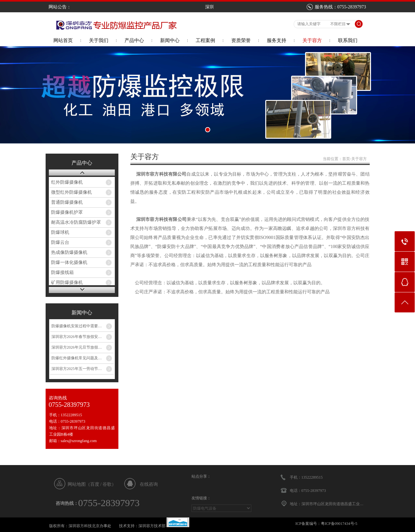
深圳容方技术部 (152, 526)
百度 (95, 484)
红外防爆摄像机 (67, 182)
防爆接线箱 (62, 272)
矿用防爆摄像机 (67, 282)
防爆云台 (60, 242)
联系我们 (348, 40)
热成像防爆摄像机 (69, 252)
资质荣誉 (241, 40)
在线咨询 (149, 484)
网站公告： (60, 7)
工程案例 (205, 40)
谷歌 (107, 484)
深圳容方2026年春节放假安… (77, 337)
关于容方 (312, 40)
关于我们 (99, 40)
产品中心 (134, 40)
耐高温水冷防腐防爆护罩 (76, 222)
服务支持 (277, 40)
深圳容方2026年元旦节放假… (77, 347)
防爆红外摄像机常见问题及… (77, 358)
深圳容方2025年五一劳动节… (77, 369)
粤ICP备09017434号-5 (339, 524)
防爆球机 (60, 232)
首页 (346, 159)
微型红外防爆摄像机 (71, 192)
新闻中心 (170, 40)
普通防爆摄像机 (67, 202)
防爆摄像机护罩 (67, 212)
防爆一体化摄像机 (69, 262)
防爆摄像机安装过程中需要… (77, 326)
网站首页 (63, 40)
